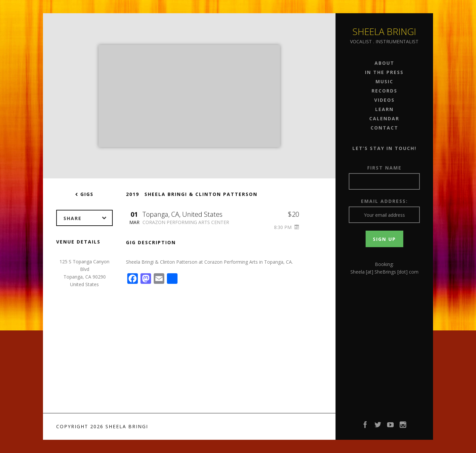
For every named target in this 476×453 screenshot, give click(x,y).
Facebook (366, 427)
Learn (384, 109)
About (384, 63)
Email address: (384, 201)
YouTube (391, 427)
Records (384, 91)
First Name (384, 168)
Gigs (84, 194)
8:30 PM (287, 227)
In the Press (384, 72)
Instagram (403, 427)
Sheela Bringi (384, 31)
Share (88, 218)
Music (384, 81)
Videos (384, 100)
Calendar (384, 118)
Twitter (378, 427)
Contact (384, 128)
